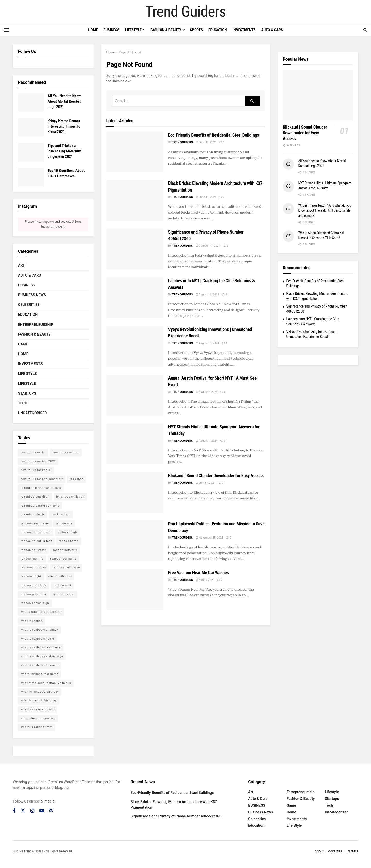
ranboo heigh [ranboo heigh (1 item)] (67, 532)
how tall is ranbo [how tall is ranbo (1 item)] (33, 452)
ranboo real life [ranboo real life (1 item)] (32, 559)
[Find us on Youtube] (42, 811)
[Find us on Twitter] (23, 811)
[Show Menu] (6, 30)
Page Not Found (130, 52)
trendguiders (182, 142)
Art (22, 265)
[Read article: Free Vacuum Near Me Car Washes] (135, 589)
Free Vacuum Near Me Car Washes (199, 572)
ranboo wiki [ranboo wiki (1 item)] (62, 585)
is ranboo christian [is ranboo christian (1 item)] (70, 497)
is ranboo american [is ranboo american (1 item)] (35, 497)
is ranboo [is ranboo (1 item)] (77, 479)
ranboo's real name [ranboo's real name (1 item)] (35, 523)
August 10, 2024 (208, 343)
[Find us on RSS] (51, 811)
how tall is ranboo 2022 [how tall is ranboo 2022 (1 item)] (38, 461)
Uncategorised (32, 413)
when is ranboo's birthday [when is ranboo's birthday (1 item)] (40, 692)
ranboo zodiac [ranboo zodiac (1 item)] (64, 594)
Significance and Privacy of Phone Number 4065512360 (176, 816)
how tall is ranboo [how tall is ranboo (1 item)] (66, 452)
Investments (244, 30)
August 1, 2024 (207, 441)
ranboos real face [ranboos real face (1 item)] (34, 585)
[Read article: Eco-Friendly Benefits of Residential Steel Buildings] (135, 152)
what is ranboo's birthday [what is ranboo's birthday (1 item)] (39, 630)
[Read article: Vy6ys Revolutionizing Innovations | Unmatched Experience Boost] (135, 346)
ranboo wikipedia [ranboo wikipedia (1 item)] (33, 594)
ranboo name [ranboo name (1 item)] (69, 541)
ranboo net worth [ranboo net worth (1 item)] (33, 550)
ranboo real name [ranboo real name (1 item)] (63, 559)
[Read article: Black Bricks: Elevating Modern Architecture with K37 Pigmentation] (135, 200)
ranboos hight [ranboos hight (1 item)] (31, 577)
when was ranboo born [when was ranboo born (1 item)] (37, 710)
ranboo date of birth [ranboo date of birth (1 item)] (36, 532)
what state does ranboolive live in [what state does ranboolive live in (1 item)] (46, 683)
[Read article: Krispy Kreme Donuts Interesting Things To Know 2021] (31, 128)
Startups (27, 393)
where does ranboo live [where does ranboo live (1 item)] (38, 718)
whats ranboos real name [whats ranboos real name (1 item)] (39, 674)
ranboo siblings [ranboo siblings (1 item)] (60, 577)
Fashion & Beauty (166, 30)
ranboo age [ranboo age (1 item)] (64, 523)
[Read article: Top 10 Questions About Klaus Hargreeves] (31, 177)
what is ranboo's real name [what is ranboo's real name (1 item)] (41, 647)
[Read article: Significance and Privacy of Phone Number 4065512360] (135, 249)
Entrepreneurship (36, 325)
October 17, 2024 (208, 246)
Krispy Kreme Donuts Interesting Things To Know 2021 (64, 126)
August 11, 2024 (208, 295)
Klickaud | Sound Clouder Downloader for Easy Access (216, 476)
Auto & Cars (272, 30)
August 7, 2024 (207, 392)
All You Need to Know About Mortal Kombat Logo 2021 (64, 101)
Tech (23, 403)
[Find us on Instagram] (32, 811)
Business (111, 30)
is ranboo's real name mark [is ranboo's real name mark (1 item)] (41, 488)
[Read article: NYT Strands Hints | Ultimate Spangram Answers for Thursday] (135, 444)
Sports (196, 30)
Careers (352, 851)
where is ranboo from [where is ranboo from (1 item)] (37, 727)
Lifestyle (133, 30)
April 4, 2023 (205, 580)
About (319, 851)
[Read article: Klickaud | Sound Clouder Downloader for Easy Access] (135, 493)
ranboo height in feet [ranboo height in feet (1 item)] (36, 541)
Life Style (27, 374)
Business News (32, 295)
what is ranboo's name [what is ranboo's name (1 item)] (37, 639)
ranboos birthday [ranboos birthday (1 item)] (33, 568)
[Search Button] (365, 30)
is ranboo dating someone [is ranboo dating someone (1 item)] (40, 506)
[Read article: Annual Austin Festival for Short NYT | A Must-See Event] (135, 395)
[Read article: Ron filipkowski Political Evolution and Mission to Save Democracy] (135, 541)
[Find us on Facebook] (14, 811)
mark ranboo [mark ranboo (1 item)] (61, 514)
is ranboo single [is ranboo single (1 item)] (33, 514)
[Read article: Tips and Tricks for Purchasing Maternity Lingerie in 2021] (31, 152)
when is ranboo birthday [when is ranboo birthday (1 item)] (39, 701)
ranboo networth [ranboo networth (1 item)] (65, 550)
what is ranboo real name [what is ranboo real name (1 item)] (40, 665)
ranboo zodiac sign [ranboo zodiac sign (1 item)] (35, 603)
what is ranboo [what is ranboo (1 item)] (32, 621)
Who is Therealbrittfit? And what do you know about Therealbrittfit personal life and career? (325, 210)
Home (93, 30)
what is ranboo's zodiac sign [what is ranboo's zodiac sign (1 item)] (42, 656)
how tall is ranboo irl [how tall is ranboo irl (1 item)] (36, 470)
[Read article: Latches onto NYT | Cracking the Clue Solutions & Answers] (135, 298)
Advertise (335, 851)
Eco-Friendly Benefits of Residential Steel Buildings (214, 135)
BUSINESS (27, 285)
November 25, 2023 (210, 538)
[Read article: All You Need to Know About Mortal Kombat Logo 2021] (31, 103)
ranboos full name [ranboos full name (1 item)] (66, 568)
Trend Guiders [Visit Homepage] (185, 12)
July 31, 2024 (206, 483)
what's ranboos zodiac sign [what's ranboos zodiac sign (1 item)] (41, 612)
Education (218, 30)
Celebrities (29, 305)
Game (23, 344)
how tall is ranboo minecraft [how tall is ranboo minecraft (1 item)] (42, 479)
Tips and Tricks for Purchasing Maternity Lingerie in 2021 (64, 151)
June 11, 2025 (206, 142)
